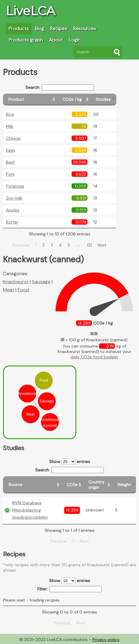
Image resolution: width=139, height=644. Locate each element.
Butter (12, 222)
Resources (85, 29)
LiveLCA (30, 11)
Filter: (70, 589)
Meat (9, 290)
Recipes (59, 29)
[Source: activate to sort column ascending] (32, 485)
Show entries (70, 462)
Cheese (13, 138)
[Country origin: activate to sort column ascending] (97, 485)
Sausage (41, 282)
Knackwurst (16, 282)
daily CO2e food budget (94, 357)
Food (23, 290)
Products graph (26, 40)
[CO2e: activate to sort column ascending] (72, 485)
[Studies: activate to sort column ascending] (103, 99)
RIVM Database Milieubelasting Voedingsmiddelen (30, 510)
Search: (60, 87)
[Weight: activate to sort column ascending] (124, 485)
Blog (40, 29)
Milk (10, 126)
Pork (10, 174)
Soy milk (14, 198)
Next (102, 245)
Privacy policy (106, 640)
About (56, 40)
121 (89, 245)
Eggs (11, 150)
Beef (10, 162)
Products (19, 29)
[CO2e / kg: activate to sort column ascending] (74, 99)
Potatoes (15, 186)
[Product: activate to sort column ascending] (30, 99)
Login (75, 40)
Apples (13, 210)
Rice (10, 114)
